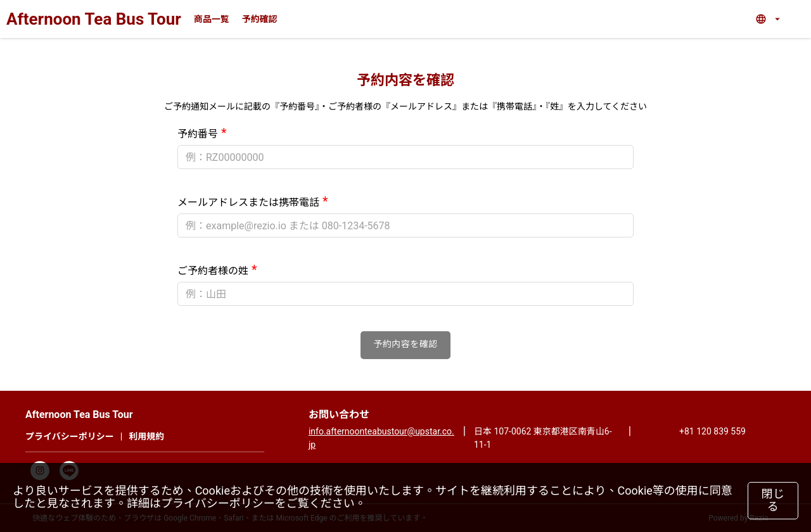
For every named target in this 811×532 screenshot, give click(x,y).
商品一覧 (212, 19)
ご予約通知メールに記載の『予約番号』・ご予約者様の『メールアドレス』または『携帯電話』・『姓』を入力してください (405, 106)
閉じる (773, 500)
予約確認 (260, 19)
